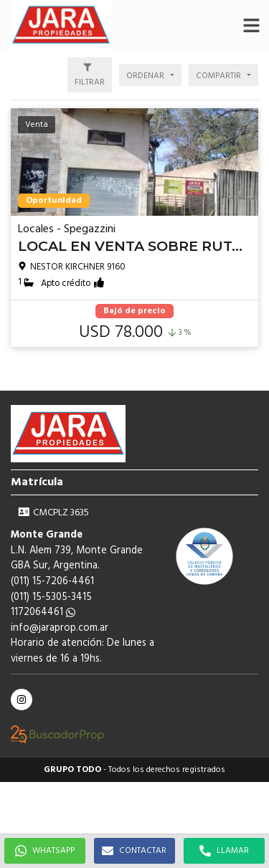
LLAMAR (224, 851)
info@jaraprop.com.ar (60, 628)
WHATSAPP (45, 851)
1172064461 (43, 612)
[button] (251, 25)
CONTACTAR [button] (134, 851)
